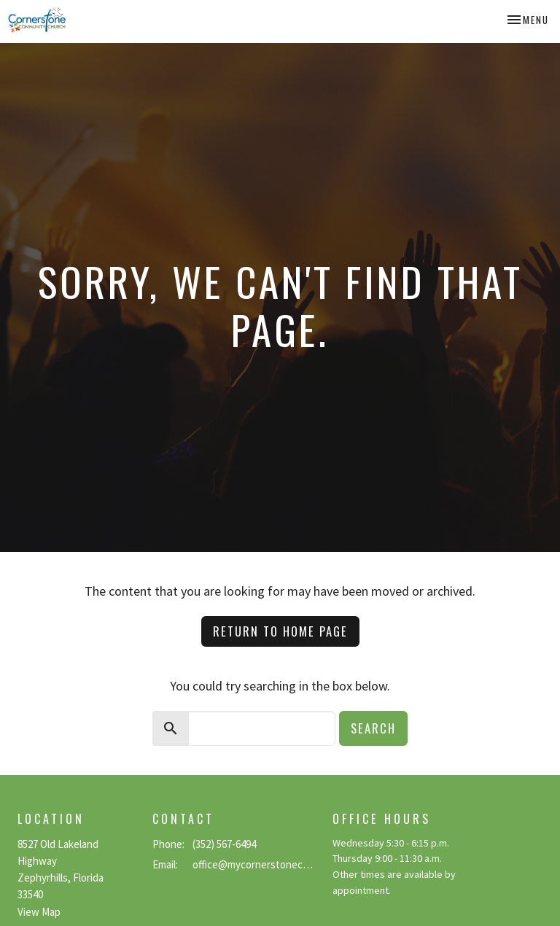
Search (373, 728)
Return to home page (280, 631)
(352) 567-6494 (224, 844)
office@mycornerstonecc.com (255, 864)
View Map (39, 912)
